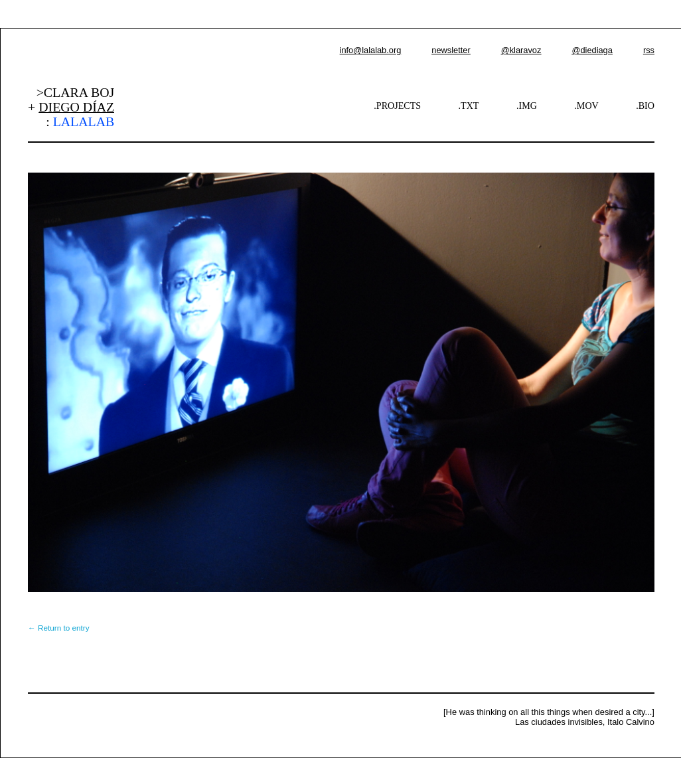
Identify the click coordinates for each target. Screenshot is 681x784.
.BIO (645, 106)
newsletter (451, 50)
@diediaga (592, 50)
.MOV (586, 106)
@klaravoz (521, 50)
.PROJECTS (397, 106)
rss (649, 50)
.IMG (527, 106)
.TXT (469, 106)
